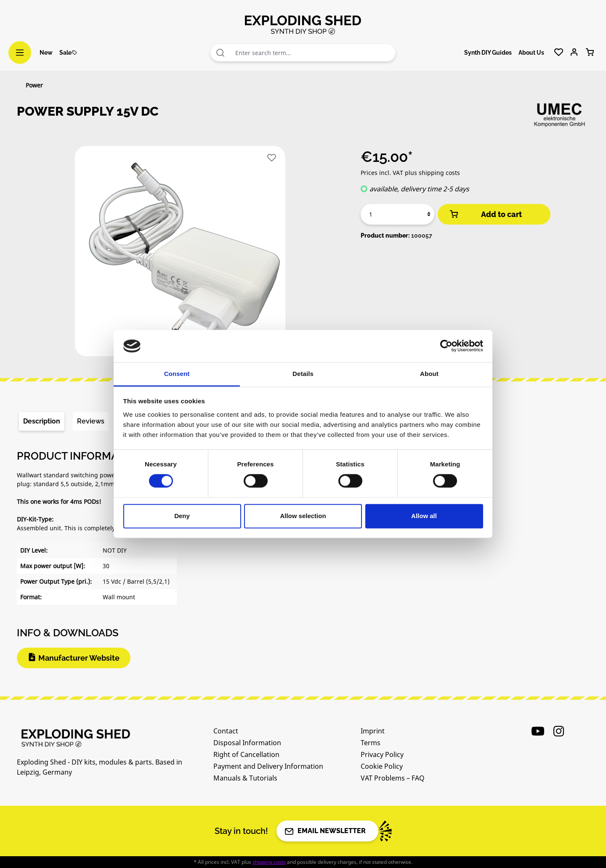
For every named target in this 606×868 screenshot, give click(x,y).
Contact (226, 731)
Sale (68, 53)
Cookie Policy (382, 766)
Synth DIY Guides (488, 53)
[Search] (221, 53)
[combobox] (313, 53)
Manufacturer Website (79, 658)
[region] (180, 254)
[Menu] (20, 53)
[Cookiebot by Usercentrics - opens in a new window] (446, 346)
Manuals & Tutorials (245, 778)
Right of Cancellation (246, 754)
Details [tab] (303, 374)
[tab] (42, 421)
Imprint (373, 731)
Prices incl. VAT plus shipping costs (410, 173)
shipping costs (269, 862)
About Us (531, 53)
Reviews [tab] (91, 421)
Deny (182, 516)
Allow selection (303, 516)
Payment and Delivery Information (268, 766)
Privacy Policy (382, 754)
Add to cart (485, 214)
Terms (371, 743)
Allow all (424, 516)
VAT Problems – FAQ (393, 778)
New (46, 53)
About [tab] (429, 374)
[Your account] (574, 53)
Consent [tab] (177, 374)
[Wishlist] (559, 53)
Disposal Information (247, 743)
